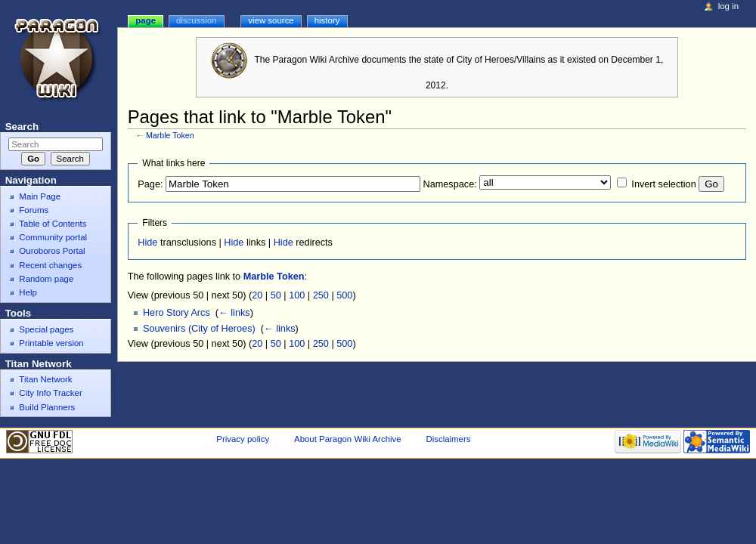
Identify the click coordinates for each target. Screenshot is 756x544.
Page (146, 20)
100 (297, 295)
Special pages (46, 329)
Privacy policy (243, 439)
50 (276, 295)
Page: (150, 184)
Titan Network (45, 379)
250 (321, 295)
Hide (147, 243)
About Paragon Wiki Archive (348, 439)
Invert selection (663, 184)
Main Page (40, 196)
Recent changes (50, 265)
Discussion (196, 20)
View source (271, 20)
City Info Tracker (50, 393)
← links (234, 313)
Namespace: (450, 184)
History (327, 20)
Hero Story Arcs (177, 313)
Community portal (53, 237)
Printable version (51, 343)
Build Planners (47, 407)
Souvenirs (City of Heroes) (199, 329)
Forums (34, 210)
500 (344, 295)
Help (28, 292)
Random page (46, 279)
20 (257, 295)
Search (22, 127)
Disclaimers (448, 439)
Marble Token (170, 135)
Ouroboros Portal (52, 251)
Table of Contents (53, 224)
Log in (728, 6)
